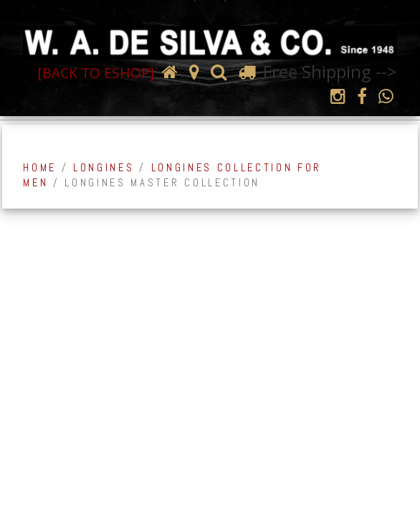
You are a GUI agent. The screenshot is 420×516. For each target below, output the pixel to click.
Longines (104, 168)
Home (40, 168)
